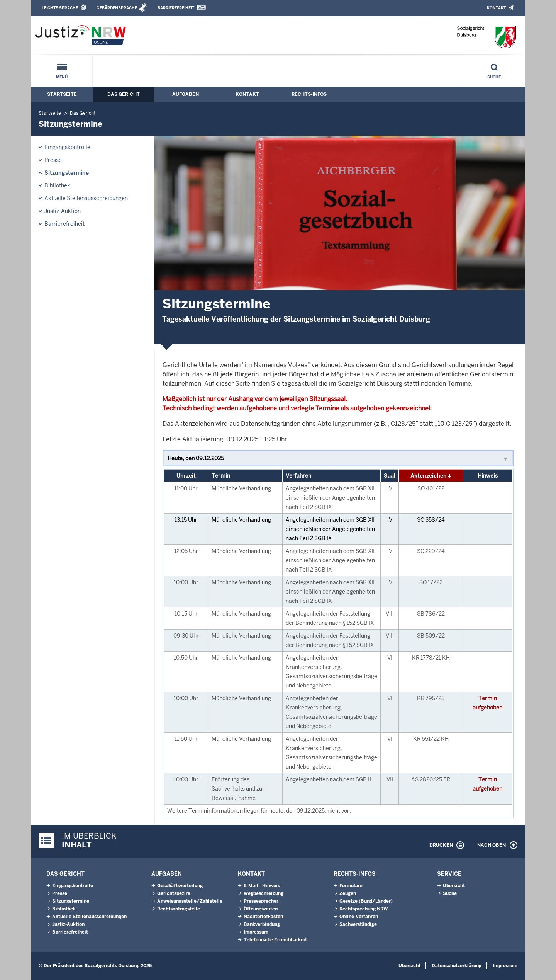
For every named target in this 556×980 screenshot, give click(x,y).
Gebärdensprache (117, 8)
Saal (390, 476)
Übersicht (454, 886)
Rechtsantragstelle (179, 909)
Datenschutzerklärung (457, 966)
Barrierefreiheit (176, 8)
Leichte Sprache (60, 8)
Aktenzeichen (429, 476)
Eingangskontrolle (67, 147)
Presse (53, 160)
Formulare (351, 886)
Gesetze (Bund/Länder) (366, 901)
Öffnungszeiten (261, 909)
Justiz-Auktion (63, 211)
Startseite (62, 94)
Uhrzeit (186, 476)
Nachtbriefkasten (263, 917)
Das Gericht (124, 94)
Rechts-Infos (309, 94)
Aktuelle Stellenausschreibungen (86, 198)
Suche (494, 77)
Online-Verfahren (359, 917)
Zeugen (348, 893)
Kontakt (496, 8)
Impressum (256, 932)
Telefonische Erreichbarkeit (275, 940)
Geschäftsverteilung (180, 886)
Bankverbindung (262, 924)
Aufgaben (186, 94)
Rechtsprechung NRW (364, 909)
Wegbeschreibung (264, 893)
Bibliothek (57, 185)
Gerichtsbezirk (174, 893)
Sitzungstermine (67, 173)
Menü (62, 77)
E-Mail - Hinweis (262, 886)
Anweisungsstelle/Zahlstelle (190, 901)
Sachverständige (358, 924)
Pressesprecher (261, 901)
